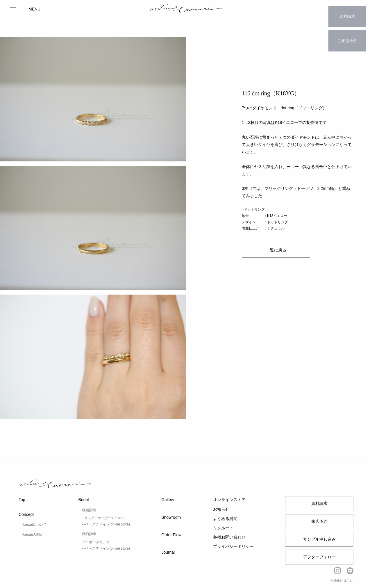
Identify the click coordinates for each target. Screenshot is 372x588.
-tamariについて (34, 525)
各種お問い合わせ (229, 537)
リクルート (223, 528)
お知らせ (221, 509)
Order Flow (171, 535)
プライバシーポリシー (233, 546)
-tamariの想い (33, 534)
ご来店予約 (347, 31)
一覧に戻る (276, 250)
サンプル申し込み (319, 539)
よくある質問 (225, 518)
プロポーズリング (96, 542)
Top (22, 500)
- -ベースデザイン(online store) (106, 524)
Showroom (171, 517)
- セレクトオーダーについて (104, 518)
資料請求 (347, 13)
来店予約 (319, 521)
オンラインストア (229, 500)
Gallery (168, 500)
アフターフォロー (319, 557)
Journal (168, 552)
